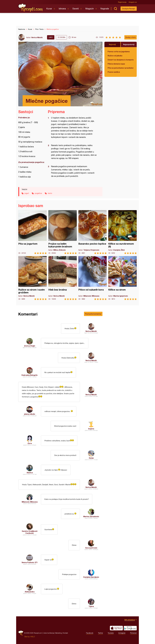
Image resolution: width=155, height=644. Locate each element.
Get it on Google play (130, 628)
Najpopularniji (129, 44)
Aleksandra (30, 592)
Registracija (122, 2)
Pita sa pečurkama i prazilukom (121, 68)
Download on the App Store (116, 628)
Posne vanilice (114, 72)
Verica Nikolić (37, 37)
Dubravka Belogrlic (30, 375)
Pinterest (133, 633)
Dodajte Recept (129, 9)
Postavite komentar (93, 314)
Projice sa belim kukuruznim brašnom (63, 232)
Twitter (100, 633)
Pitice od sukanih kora (93, 278)
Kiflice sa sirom (122, 278)
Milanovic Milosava (30, 502)
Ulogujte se (133, 2)
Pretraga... (115, 9)
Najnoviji (112, 44)
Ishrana (62, 9)
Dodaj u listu (131, 37)
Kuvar (49, 9)
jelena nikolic (30, 414)
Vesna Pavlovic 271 (30, 562)
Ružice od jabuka (115, 56)
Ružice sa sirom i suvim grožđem (33, 278)
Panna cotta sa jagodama (119, 51)
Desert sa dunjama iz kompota (121, 60)
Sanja (91, 458)
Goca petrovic (91, 548)
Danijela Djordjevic (91, 577)
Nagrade (105, 9)
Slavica (30, 473)
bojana (91, 429)
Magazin (90, 9)
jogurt (27, 193)
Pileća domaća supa (116, 64)
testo (50, 193)
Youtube (111, 633)
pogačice (38, 193)
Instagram (122, 633)
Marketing (59, 633)
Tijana (91, 606)
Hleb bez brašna (63, 278)
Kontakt (65, 633)
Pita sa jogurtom (33, 232)
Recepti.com (31, 8)
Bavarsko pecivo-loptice (93, 232)
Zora (30, 443)
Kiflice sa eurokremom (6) (122, 232)
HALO (33, 637)
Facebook (90, 633)
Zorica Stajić (30, 346)
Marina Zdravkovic (91, 516)
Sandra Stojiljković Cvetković (30, 532)
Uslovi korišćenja (49, 633)
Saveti (76, 9)
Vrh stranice (130, 620)
